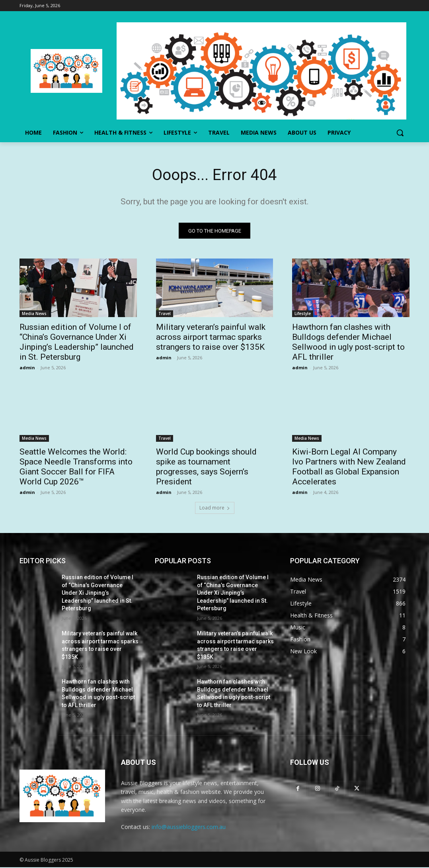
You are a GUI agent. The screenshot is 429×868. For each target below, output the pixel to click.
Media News (34, 315)
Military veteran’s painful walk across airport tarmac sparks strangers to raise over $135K (211, 338)
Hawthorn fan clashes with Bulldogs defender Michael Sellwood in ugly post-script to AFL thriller (348, 343)
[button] (400, 133)
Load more (215, 508)
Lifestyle (303, 315)
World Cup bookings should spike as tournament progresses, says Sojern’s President (206, 468)
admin (27, 369)
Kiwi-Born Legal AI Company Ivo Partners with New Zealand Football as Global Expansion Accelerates (349, 468)
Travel (165, 315)
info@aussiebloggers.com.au (189, 828)
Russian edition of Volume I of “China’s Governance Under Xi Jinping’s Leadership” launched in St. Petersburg (77, 343)
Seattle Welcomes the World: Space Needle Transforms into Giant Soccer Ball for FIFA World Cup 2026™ (76, 468)
